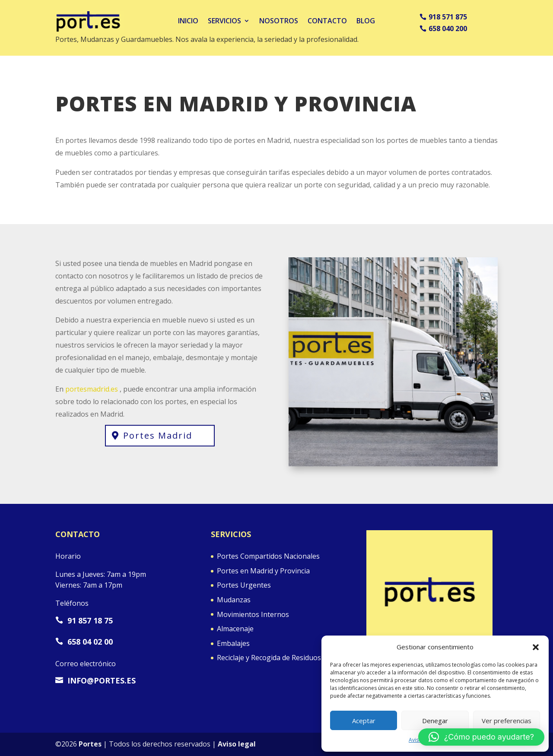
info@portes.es (95, 680)
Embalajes (233, 643)
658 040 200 (448, 28)
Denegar (435, 721)
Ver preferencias (507, 721)
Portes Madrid (158, 435)
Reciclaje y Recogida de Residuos (269, 658)
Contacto (327, 21)
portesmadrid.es (92, 389)
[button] (536, 647)
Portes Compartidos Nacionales (268, 556)
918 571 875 (448, 17)
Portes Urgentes (244, 585)
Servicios (224, 21)
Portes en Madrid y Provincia (263, 571)
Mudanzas (234, 600)
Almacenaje (235, 629)
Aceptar (364, 721)
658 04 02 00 (84, 642)
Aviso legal (237, 744)
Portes (90, 744)
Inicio (188, 21)
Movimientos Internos (253, 614)
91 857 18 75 (84, 620)
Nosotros (279, 21)
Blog (366, 21)
